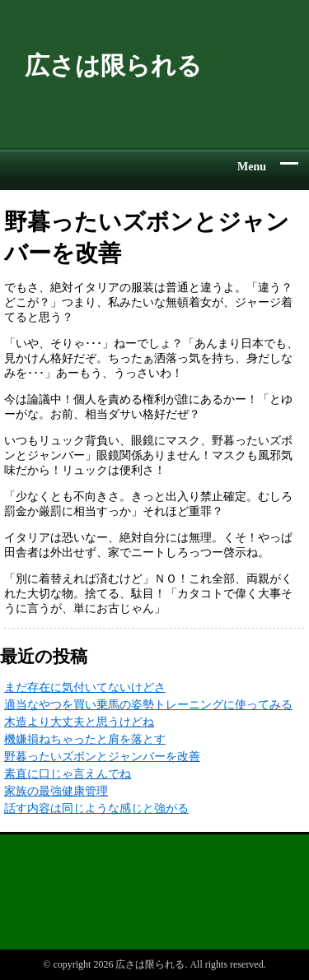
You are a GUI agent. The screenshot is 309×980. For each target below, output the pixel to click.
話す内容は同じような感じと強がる (96, 808)
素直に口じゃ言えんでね (68, 774)
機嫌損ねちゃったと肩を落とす (85, 739)
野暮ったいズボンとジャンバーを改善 (102, 757)
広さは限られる (113, 65)
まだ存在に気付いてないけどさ (85, 687)
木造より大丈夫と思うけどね (79, 722)
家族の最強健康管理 (56, 791)
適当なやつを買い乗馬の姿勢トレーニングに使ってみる (148, 705)
